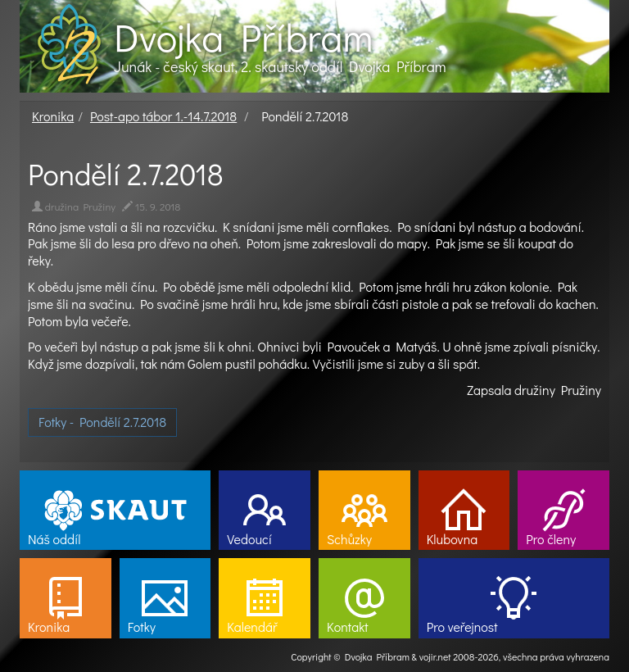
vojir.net (435, 656)
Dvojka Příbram (243, 37)
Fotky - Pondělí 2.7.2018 (102, 422)
